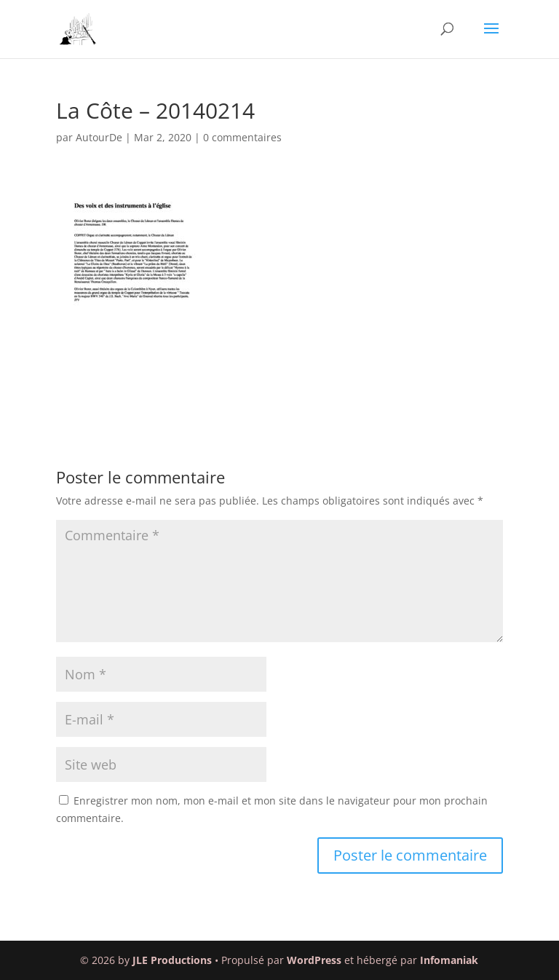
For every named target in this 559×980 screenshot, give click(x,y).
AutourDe (99, 137)
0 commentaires (242, 137)
